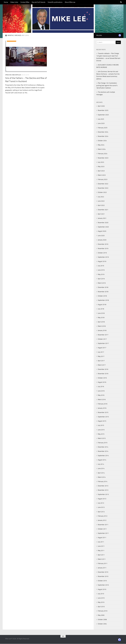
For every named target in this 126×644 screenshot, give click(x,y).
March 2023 (102, 175)
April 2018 (101, 322)
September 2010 (103, 585)
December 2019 (103, 244)
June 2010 (101, 598)
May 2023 (101, 167)
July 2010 (101, 594)
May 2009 (101, 615)
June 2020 (101, 236)
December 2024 (103, 132)
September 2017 (103, 344)
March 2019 (102, 283)
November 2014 (103, 452)
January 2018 (102, 331)
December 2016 (103, 370)
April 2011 (101, 555)
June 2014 (101, 469)
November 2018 (103, 292)
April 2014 (101, 473)
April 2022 (101, 206)
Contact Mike (25, 2)
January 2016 (102, 408)
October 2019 (102, 253)
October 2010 (102, 581)
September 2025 (103, 115)
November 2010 (103, 577)
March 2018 (102, 326)
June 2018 (101, 313)
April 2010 (101, 607)
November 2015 (103, 413)
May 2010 (101, 603)
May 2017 (101, 357)
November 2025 (103, 111)
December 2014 (103, 447)
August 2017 (102, 348)
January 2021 (102, 219)
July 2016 (101, 387)
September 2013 (103, 495)
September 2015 (103, 417)
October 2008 (102, 620)
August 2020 (102, 231)
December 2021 (103, 210)
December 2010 (103, 572)
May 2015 (101, 434)
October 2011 (102, 529)
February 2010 (103, 611)
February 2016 (103, 404)
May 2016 (101, 395)
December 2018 (103, 288)
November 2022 (103, 188)
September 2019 (103, 257)
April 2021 (101, 214)
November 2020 (103, 223)
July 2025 (101, 119)
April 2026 (101, 106)
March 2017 (102, 365)
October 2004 (102, 624)
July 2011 (101, 542)
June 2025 (101, 124)
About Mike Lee (70, 2)
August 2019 (102, 262)
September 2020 (103, 227)
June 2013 (101, 508)
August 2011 (102, 538)
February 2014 (103, 482)
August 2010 (102, 590)
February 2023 (103, 180)
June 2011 (101, 546)
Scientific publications (55, 2)
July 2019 (101, 266)
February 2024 (103, 154)
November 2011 (103, 525)
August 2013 (102, 499)
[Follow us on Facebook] (120, 36)
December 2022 (103, 184)
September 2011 (103, 533)
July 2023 (101, 162)
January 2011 (102, 568)
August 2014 (102, 460)
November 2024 (103, 137)
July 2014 (101, 464)
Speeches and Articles (13, 75)
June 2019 (101, 270)
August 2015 (102, 421)
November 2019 (103, 249)
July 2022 (101, 197)
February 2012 (103, 516)
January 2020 (102, 240)
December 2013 (103, 486)
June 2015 (101, 430)
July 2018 (101, 309)
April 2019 (101, 279)
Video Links (14, 2)
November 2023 (103, 158)
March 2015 (102, 438)
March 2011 (102, 559)
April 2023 (101, 171)
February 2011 (103, 564)
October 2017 (102, 339)
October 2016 (102, 378)
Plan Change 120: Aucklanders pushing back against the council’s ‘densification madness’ (107, 86)
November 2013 (103, 490)
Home (6, 2)
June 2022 (101, 201)
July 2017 (101, 352)
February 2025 (103, 128)
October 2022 (102, 193)
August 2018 (102, 305)
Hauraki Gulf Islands (38, 2)
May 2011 (101, 551)
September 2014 (103, 456)
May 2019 (101, 275)
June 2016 (101, 391)
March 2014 (102, 477)
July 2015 (101, 426)
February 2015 (103, 443)
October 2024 (102, 141)
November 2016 (103, 374)
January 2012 (102, 520)
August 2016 (102, 382)
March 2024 (102, 149)
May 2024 (101, 145)
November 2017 (103, 335)
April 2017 (101, 361)
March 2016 (102, 400)
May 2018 (101, 318)
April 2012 (101, 512)
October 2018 (102, 296)
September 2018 (103, 300)
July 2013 (101, 503)
